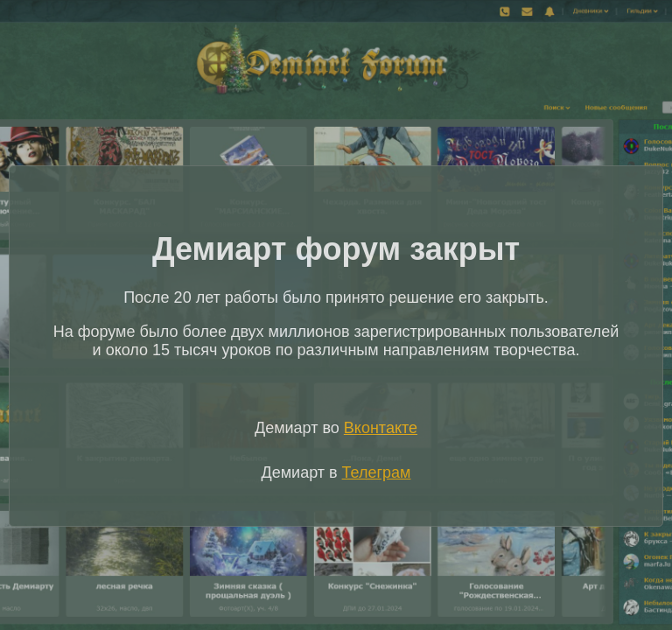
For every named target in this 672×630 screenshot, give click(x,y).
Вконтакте (381, 428)
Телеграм (377, 472)
